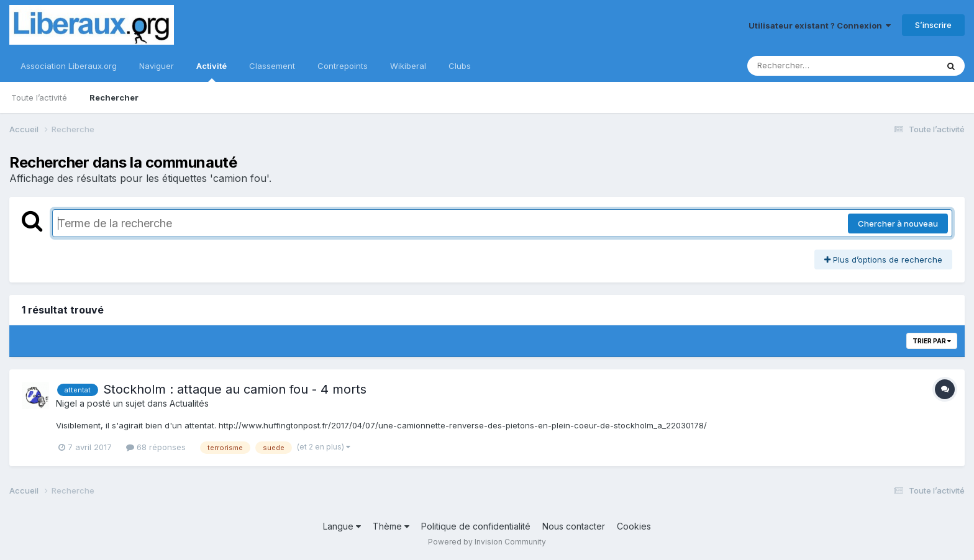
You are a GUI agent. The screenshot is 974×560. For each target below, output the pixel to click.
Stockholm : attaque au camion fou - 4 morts (235, 389)
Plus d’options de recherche (883, 260)
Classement (272, 66)
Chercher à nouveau (898, 224)
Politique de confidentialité (476, 526)
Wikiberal (408, 66)
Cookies (634, 526)
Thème (391, 526)
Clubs (460, 66)
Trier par (932, 341)
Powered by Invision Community (487, 542)
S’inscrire (933, 25)
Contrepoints (343, 66)
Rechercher (114, 97)
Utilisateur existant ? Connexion (820, 25)
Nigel (66, 403)
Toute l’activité (39, 97)
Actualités (189, 403)
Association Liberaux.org (69, 66)
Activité (212, 71)
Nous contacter (574, 526)
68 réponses (156, 447)
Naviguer (157, 66)
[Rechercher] (807, 66)
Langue (342, 526)
